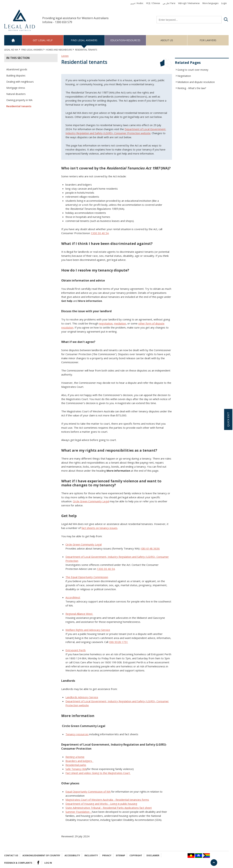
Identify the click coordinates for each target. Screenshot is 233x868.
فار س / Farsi (169, 3)
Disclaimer (153, 855)
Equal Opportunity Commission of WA (88, 792)
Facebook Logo (38, 863)
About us (167, 40)
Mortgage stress (16, 88)
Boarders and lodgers (79, 761)
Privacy (107, 855)
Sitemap (120, 855)
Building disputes (16, 76)
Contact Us (11, 855)
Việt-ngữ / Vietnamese (189, 3)
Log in (48, 863)
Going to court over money (193, 70)
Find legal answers (84, 40)
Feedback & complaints (18, 863)
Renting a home (75, 757)
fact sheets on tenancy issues (99, 528)
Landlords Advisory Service (82, 697)
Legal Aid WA (11, 50)
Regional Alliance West (79, 614)
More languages (210, 3)
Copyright (136, 855)
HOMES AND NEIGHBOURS (59, 50)
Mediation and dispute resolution (196, 82)
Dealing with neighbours (20, 82)
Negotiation (184, 76)
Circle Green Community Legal (84, 544)
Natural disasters (16, 94)
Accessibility (72, 855)
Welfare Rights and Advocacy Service (88, 630)
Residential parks (76, 765)
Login (224, 3)
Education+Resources (125, 40)
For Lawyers (208, 40)
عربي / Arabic (137, 3)
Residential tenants (19, 106)
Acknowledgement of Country (41, 855)
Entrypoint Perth (76, 650)
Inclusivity (91, 855)
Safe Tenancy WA (76, 769)
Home (13, 40)
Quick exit (228, 419)
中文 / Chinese (153, 3)
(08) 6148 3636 (150, 548)
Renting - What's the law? (192, 88)
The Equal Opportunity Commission (87, 577)
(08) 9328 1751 (118, 642)
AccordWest (73, 597)
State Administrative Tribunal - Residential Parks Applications (108, 808)
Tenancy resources (77, 734)
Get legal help (43, 40)
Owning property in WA (19, 100)
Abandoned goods (17, 69)
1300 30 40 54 (100, 233)
